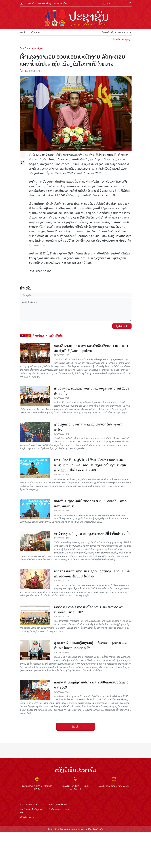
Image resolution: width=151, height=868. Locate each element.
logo (76, 18)
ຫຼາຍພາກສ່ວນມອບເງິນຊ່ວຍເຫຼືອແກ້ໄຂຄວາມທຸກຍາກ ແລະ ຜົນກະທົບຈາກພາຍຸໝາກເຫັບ (91, 646)
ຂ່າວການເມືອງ (45, 3)
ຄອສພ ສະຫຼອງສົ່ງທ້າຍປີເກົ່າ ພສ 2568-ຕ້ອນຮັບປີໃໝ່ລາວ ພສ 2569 (91, 685)
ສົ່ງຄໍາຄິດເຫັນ (122, 326)
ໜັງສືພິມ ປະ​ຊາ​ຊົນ (27, 817)
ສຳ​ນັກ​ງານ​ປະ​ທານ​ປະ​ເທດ (59, 809)
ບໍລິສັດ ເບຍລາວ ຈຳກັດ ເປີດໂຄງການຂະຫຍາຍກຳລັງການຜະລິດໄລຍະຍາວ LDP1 (89, 610)
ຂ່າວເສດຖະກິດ (60, 3)
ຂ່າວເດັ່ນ (32, 3)
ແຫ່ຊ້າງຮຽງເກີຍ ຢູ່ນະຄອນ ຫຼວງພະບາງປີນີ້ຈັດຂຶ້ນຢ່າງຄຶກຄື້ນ (92, 534)
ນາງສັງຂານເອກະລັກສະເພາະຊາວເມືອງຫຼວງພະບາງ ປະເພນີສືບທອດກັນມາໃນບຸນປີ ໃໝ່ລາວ (92, 574)
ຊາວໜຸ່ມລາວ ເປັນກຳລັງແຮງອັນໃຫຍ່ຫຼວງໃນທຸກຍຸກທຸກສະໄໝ (89, 427)
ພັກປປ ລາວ (36, 32)
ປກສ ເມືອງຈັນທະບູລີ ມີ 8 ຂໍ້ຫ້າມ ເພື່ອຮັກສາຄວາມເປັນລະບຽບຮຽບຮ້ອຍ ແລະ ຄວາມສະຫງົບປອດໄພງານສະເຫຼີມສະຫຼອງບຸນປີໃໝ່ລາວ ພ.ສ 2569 (90, 465)
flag (21, 3)
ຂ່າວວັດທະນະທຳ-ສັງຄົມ (32, 48)
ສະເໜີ (24, 32)
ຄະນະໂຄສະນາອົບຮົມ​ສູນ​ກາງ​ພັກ (31, 811)
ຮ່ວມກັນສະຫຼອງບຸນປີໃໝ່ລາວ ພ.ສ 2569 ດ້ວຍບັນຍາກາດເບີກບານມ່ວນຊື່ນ (90, 504)
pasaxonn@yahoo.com (117, 786)
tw (23, 163)
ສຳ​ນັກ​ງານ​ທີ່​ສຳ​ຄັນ (59, 804)
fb (23, 155)
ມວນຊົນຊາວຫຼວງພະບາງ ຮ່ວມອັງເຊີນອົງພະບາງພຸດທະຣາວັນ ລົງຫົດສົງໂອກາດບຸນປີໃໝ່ (91, 348)
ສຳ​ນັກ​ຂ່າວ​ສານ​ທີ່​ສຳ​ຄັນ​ (32, 804)
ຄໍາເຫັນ (26, 288)
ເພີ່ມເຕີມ (76, 727)
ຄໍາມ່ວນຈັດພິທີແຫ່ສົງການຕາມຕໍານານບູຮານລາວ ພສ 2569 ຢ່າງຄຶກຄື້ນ (92, 391)
